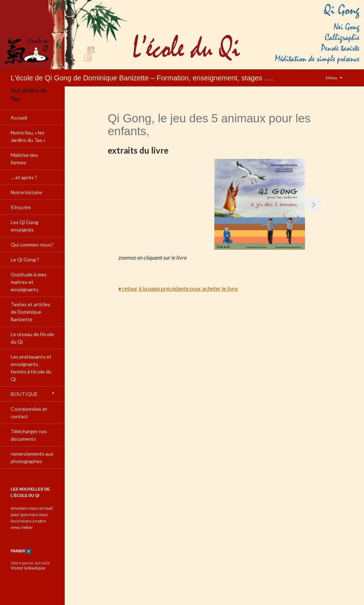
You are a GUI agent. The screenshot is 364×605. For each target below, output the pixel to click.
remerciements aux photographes (32, 457)
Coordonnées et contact (29, 413)
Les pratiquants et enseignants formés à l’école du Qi (31, 368)
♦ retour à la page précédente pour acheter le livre (178, 288)
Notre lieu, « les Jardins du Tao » (28, 136)
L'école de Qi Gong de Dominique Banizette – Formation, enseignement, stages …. (142, 78)
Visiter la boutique (28, 568)
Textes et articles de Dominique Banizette (30, 312)
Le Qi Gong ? (25, 259)
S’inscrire (21, 207)
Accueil (19, 118)
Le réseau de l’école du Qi (32, 338)
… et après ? (24, 177)
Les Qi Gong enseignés (25, 226)
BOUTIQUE (24, 394)
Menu (332, 78)
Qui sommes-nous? (32, 245)
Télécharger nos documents (29, 435)
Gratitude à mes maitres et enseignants (29, 282)
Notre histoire (26, 192)
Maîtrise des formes (24, 159)
